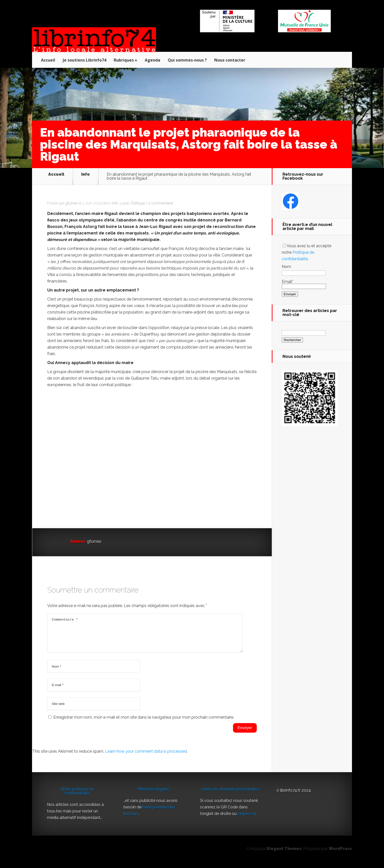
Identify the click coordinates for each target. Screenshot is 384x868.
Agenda (152, 60)
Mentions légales (154, 795)
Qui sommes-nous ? (187, 60)
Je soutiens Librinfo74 (84, 60)
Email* (304, 284)
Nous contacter (230, 60)
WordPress (340, 855)
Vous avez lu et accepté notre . (306, 252)
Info (85, 175)
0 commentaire (160, 203)
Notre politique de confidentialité (77, 797)
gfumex (71, 203)
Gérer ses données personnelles (230, 795)
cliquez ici (246, 820)
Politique (138, 203)
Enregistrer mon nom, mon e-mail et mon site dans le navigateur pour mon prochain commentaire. (144, 723)
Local (124, 203)
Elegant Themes (284, 855)
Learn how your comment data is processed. (146, 757)
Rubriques (124, 60)
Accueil (48, 60)
